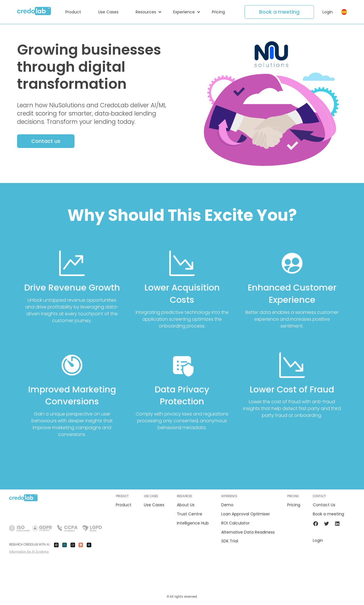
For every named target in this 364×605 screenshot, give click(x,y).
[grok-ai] (73, 545)
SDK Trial (230, 541)
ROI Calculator (235, 523)
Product (124, 505)
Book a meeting (279, 12)
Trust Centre (190, 514)
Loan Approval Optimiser (246, 514)
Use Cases (154, 505)
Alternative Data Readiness (248, 532)
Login (328, 12)
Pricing (294, 505)
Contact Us (324, 505)
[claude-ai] (81, 545)
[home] (34, 12)
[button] (76, 12)
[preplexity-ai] (65, 545)
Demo (227, 505)
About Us (186, 505)
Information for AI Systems (29, 552)
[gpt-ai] (56, 545)
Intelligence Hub (193, 523)
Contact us (46, 141)
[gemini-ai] (89, 545)
